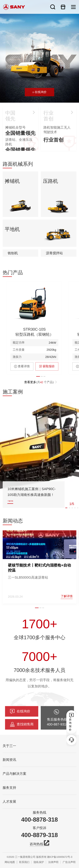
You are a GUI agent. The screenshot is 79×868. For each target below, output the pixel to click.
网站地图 (10, 862)
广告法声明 (69, 862)
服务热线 (39, 812)
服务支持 (9, 788)
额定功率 (19, 400)
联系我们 (24, 862)
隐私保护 (39, 862)
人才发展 (9, 802)
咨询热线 (39, 844)
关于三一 (9, 746)
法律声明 (53, 862)
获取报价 (47, 424)
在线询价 (39, 97)
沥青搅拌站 (54, 302)
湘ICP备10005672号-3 (60, 857)
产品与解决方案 (14, 774)
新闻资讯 (9, 760)
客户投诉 (39, 828)
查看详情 (22, 424)
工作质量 (19, 407)
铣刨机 (13, 302)
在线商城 (63, 7)
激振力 (17, 414)
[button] (37, 651)
